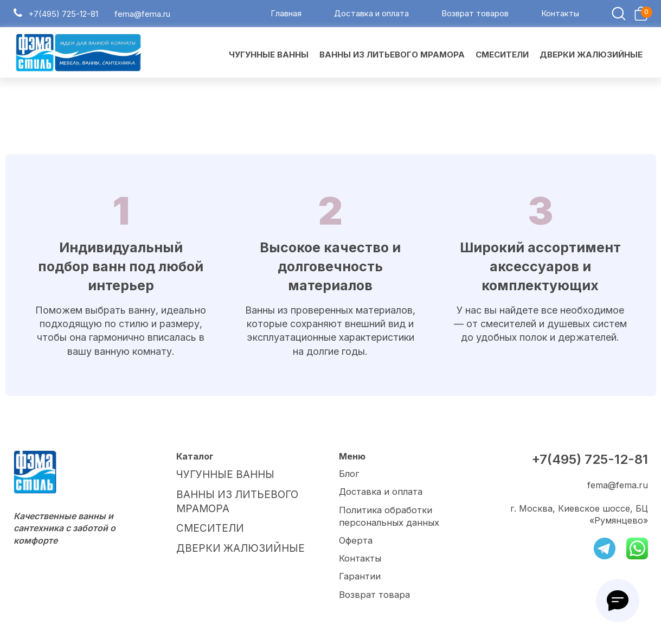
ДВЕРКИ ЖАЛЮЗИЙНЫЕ (231, 542)
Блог (349, 477)
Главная (286, 15)
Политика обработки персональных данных (388, 518)
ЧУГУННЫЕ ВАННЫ (220, 477)
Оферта (355, 542)
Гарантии (360, 577)
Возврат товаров (475, 15)
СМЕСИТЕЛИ (205, 524)
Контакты (560, 15)
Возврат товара (374, 595)
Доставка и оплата (371, 15)
